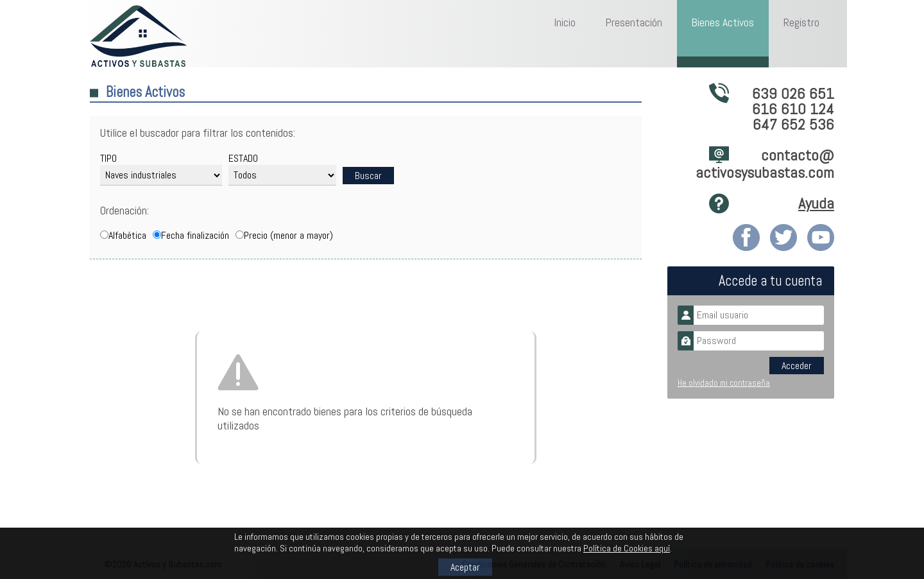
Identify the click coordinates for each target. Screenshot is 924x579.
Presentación (634, 22)
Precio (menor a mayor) (288, 235)
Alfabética (127, 235)
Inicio (565, 22)
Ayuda (816, 203)
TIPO (108, 158)
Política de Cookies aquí (627, 548)
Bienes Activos (723, 22)
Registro (801, 22)
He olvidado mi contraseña (724, 383)
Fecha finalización (195, 235)
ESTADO (243, 158)
